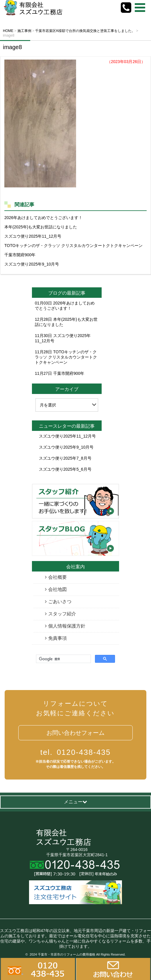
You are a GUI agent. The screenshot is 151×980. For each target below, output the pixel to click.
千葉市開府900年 (20, 255)
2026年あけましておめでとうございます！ (43, 218)
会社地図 (57, 589)
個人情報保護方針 (67, 626)
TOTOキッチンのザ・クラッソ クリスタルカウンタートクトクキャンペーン (73, 246)
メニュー (75, 802)
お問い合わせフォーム (75, 733)
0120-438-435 (76, 752)
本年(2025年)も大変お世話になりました (41, 227)
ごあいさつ (60, 602)
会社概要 (57, 577)
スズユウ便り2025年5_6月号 (65, 469)
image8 (12, 47)
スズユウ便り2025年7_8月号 (65, 458)
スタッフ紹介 (62, 614)
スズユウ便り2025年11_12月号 (33, 236)
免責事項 (57, 638)
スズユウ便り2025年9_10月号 (32, 264)
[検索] (63, 659)
